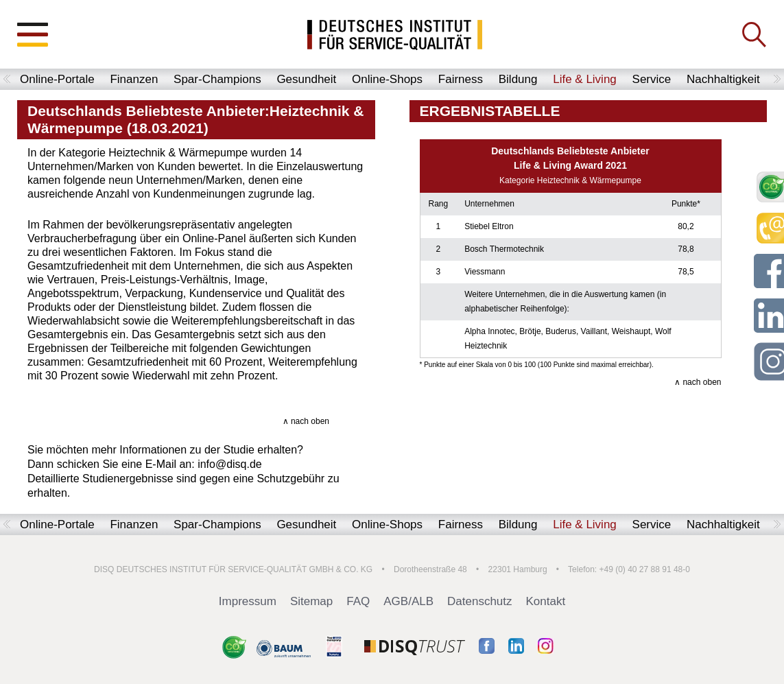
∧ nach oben (306, 421)
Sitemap (311, 601)
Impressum (248, 601)
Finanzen (134, 79)
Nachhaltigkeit (723, 79)
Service (652, 79)
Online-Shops (387, 79)
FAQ (358, 601)
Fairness (461, 79)
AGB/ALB (408, 601)
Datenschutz (480, 601)
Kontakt (546, 601)
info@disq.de (230, 464)
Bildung (518, 79)
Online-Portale (57, 79)
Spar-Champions (217, 79)
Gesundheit (306, 79)
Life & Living (585, 79)
